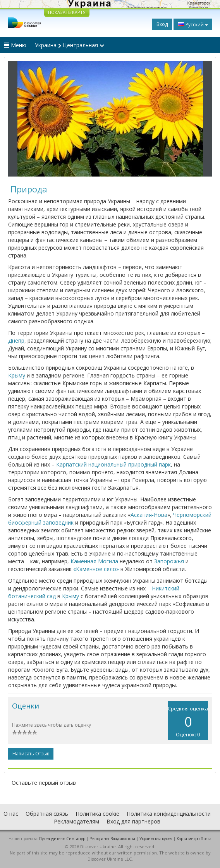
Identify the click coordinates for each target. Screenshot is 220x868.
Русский (193, 24)
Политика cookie (97, 814)
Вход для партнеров (133, 821)
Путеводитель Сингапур (62, 839)
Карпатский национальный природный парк (113, 464)
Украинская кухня (156, 839)
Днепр (16, 341)
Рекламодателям (76, 821)
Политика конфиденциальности (169, 814)
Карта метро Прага (194, 839)
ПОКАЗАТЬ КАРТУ (67, 12)
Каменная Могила (94, 561)
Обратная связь (47, 814)
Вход (162, 24)
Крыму (17, 375)
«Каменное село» (96, 569)
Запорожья (169, 561)
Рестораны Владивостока (112, 839)
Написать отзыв (31, 754)
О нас (11, 814)
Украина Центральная (70, 45)
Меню (15, 45)
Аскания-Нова (149, 515)
